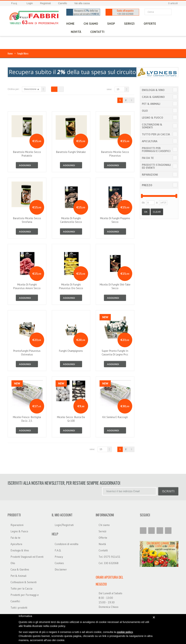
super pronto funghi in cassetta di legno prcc (115, 353)
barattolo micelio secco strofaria (27, 220)
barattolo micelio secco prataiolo (27, 154)
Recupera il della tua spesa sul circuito (86, 12)
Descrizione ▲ (32, 89)
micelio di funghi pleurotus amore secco (27, 286)
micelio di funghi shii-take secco (115, 286)
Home (10, 53)
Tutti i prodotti (19, 608)
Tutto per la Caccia (156, 134)
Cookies (59, 563)
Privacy (59, 557)
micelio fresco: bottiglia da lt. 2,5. (27, 419)
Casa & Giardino (153, 97)
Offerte (103, 538)
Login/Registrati (64, 525)
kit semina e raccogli (115, 417)
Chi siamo (104, 525)
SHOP (111, 24)
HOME (70, 24)
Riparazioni (150, 175)
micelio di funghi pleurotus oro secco (71, 286)
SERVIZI (129, 24)
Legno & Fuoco (152, 118)
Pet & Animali (151, 104)
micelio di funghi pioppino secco (115, 220)
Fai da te (148, 158)
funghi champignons (71, 351)
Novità (76, 32)
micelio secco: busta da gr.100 (71, 419)
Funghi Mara (23, 53)
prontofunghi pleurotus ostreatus (27, 353)
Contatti (103, 550)
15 (118, 89)
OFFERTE (150, 24)
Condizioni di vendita (66, 544)
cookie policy (125, 632)
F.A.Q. (58, 550)
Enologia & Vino (153, 90)
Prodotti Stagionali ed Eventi (156, 166)
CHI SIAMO (91, 24)
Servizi (102, 531)
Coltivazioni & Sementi (152, 126)
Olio (145, 111)
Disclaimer (61, 569)
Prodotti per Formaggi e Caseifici (156, 149)
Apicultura (150, 141)
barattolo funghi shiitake (71, 152)
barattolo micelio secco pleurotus (115, 154)
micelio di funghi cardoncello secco (71, 220)
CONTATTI (97, 32)
